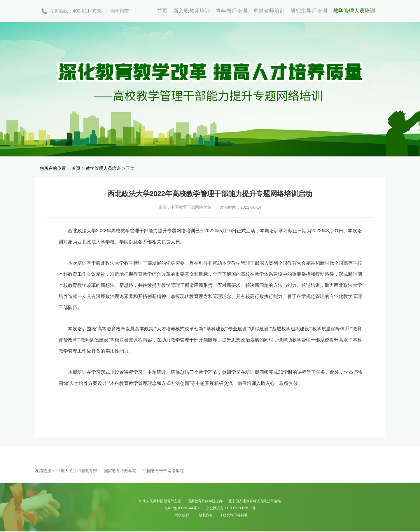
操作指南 (120, 11)
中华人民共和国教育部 (77, 471)
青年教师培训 (232, 11)
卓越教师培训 (269, 11)
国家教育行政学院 (120, 471)
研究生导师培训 (309, 11)
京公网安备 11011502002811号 (231, 508)
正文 (130, 168)
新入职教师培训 (192, 11)
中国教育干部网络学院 (163, 471)
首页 (162, 11)
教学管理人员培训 (354, 11)
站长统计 (182, 515)
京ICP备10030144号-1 (182, 508)
